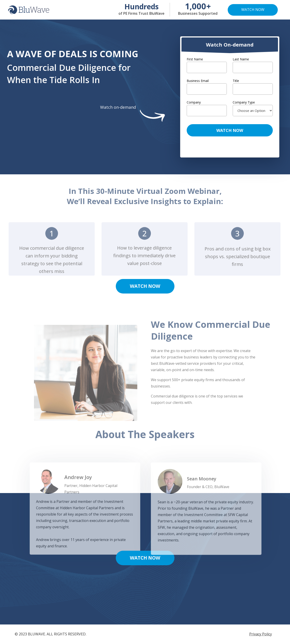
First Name (195, 59)
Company (194, 102)
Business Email (198, 81)
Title (236, 81)
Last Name (241, 59)
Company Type (244, 102)
